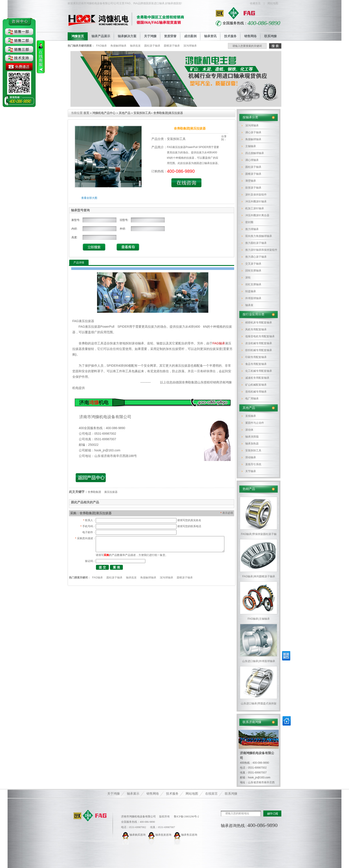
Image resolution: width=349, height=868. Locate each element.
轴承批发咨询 (163, 835)
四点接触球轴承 (255, 153)
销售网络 (250, 36)
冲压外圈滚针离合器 (257, 215)
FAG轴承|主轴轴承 (259, 619)
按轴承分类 (250, 117)
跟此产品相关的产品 (85, 502)
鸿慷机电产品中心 (104, 113)
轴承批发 (135, 46)
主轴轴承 (251, 146)
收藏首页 (255, 3)
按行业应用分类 (254, 314)
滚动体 (249, 430)
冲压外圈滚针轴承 (256, 202)
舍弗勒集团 (94, 492)
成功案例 (190, 36)
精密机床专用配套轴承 (259, 323)
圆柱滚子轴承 (152, 46)
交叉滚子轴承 (253, 264)
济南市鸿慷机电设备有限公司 (138, 817)
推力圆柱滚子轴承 (256, 243)
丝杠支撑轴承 (253, 284)
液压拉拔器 (111, 492)
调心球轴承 (252, 160)
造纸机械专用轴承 (256, 392)
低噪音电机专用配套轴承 (260, 336)
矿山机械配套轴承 (256, 385)
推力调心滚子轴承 (256, 257)
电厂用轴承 (252, 399)
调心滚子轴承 (253, 132)
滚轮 (248, 278)
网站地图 (273, 3)
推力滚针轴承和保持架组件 (261, 250)
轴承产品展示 (101, 36)
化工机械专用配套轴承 (259, 371)
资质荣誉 (170, 36)
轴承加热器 (252, 444)
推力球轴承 (252, 229)
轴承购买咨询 (138, 835)
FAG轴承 (101, 46)
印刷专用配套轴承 (256, 357)
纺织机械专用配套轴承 (259, 350)
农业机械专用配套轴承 (259, 343)
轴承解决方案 (127, 36)
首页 (86, 113)
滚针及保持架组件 (256, 195)
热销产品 (249, 489)
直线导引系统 (253, 464)
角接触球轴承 (118, 46)
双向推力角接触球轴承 (259, 236)
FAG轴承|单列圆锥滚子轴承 (259, 576)
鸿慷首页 (78, 36)
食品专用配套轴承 (256, 364)
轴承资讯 (210, 36)
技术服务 (230, 36)
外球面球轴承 (253, 298)
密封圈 (249, 222)
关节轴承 (251, 471)
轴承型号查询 (80, 210)
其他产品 (249, 408)
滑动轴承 (251, 457)
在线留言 (211, 794)
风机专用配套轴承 (256, 329)
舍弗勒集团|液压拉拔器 (168, 113)
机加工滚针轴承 (255, 208)
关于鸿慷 (150, 36)
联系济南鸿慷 (252, 722)
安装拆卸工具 (253, 450)
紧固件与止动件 (255, 423)
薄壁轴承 (251, 181)
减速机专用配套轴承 (257, 378)
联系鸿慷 (270, 36)
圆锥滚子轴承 (172, 46)
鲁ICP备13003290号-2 (186, 817)
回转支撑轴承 (253, 271)
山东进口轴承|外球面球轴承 (259, 661)
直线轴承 (251, 416)
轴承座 (249, 305)
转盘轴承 (251, 291)
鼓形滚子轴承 (253, 188)
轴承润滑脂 (252, 437)
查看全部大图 (89, 198)
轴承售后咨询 (189, 835)
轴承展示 (133, 794)
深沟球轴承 (190, 46)
